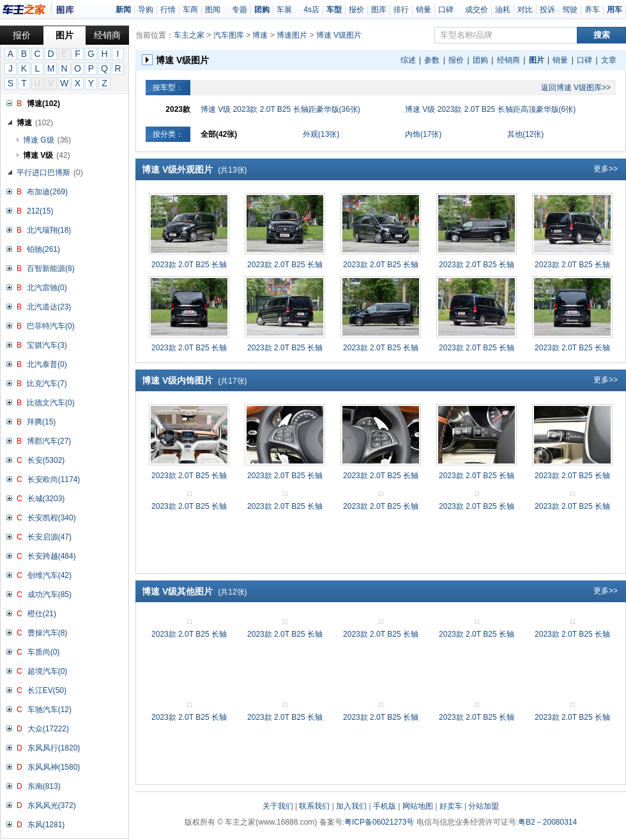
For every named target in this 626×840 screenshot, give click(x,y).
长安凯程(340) (52, 518)
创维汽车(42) (50, 575)
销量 (424, 10)
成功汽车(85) (50, 595)
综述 (408, 60)
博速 (35, 123)
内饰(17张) (423, 134)
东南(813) (44, 786)
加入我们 (351, 806)
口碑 (446, 10)
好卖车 (451, 806)
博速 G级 (47, 140)
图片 (65, 35)
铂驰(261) (43, 249)
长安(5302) (46, 460)
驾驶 (570, 10)
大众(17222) (48, 729)
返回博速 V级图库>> (576, 88)
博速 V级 (47, 155)
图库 (379, 10)
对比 (525, 10)
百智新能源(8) (51, 268)
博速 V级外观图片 (195, 169)
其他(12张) (525, 134)
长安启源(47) (50, 537)
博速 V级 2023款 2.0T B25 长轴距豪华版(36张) (280, 109)
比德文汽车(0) (51, 403)
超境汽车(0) (48, 671)
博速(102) (43, 104)
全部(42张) (219, 134)
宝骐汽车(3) (47, 345)
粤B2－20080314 (547, 822)
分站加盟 (484, 806)
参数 (432, 60)
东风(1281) (46, 825)
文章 (609, 60)
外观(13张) (321, 134)
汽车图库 (229, 35)
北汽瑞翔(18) (49, 230)
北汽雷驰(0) (47, 288)
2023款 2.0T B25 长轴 (189, 265)
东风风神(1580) (54, 767)
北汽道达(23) (49, 307)
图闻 (213, 10)
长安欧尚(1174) (54, 479)
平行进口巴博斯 (50, 173)
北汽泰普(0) (47, 364)
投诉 (547, 10)
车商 (190, 10)
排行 (401, 10)
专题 (240, 10)
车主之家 (189, 35)
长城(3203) (46, 499)
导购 (146, 10)
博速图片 (292, 35)
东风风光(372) (52, 805)
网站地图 (418, 806)
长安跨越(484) (52, 556)
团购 (480, 60)
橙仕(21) (42, 614)
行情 (168, 10)
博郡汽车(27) (49, 441)
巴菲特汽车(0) (51, 326)
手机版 (385, 806)
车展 (284, 10)
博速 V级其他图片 (195, 591)
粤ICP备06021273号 (379, 822)
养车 (592, 10)
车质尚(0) (44, 652)
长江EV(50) (47, 690)
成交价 (477, 10)
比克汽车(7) (47, 384)
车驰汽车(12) (50, 710)
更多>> (606, 169)
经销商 (107, 35)
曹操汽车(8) (48, 633)
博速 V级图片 (339, 35)
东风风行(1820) (54, 748)
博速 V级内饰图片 (195, 380)
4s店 (311, 10)
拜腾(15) (41, 422)
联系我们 (314, 806)
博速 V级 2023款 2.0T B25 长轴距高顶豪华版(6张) (490, 109)
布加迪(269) (47, 192)
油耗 (503, 10)
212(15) (40, 211)
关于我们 (278, 806)
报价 (356, 10)
